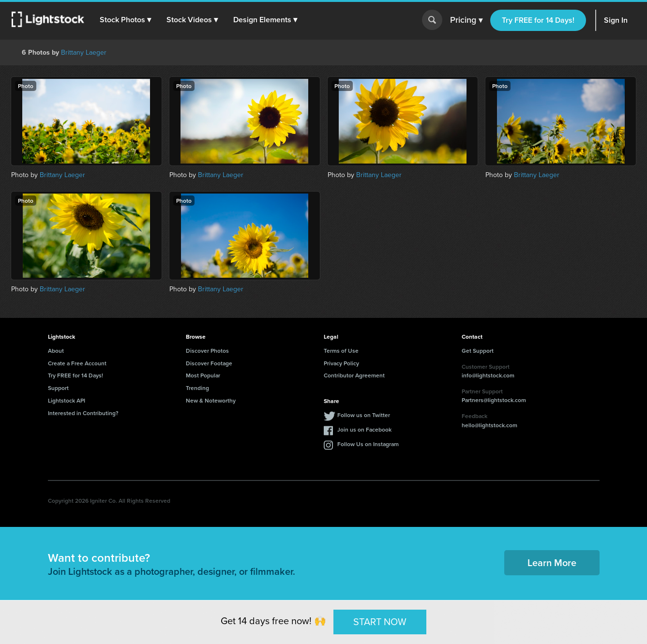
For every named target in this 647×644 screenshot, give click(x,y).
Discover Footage (209, 363)
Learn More (552, 562)
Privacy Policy (341, 363)
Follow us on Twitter (364, 415)
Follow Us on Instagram (368, 444)
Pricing (466, 20)
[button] (125, 20)
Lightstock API (67, 400)
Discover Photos (207, 351)
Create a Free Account (77, 363)
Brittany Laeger (84, 52)
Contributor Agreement (354, 375)
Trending (197, 388)
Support (58, 388)
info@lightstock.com (488, 375)
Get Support (478, 351)
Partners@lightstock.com (494, 400)
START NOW (380, 622)
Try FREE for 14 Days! (538, 20)
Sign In (616, 20)
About (56, 351)
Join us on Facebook (364, 429)
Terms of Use (341, 351)
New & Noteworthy (211, 400)
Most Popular (203, 375)
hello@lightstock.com (489, 425)
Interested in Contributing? (83, 413)
